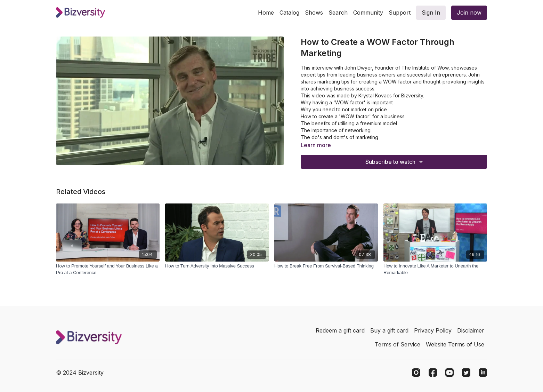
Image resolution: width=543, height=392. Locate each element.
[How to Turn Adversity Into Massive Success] (217, 266)
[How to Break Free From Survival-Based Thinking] (326, 266)
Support (400, 13)
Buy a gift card (389, 330)
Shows (314, 13)
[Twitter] (466, 373)
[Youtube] (449, 373)
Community (368, 13)
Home (266, 13)
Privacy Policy (433, 330)
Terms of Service (398, 344)
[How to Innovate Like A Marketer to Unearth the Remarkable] (435, 269)
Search (338, 13)
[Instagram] (416, 373)
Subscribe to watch (395, 162)
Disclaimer (471, 330)
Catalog (289, 13)
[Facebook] (433, 373)
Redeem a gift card (340, 330)
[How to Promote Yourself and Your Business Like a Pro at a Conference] (108, 269)
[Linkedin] (483, 373)
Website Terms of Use (455, 344)
